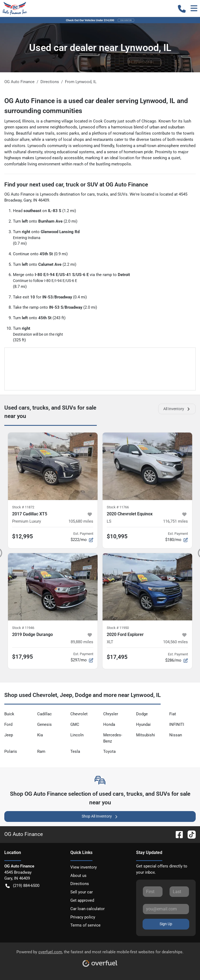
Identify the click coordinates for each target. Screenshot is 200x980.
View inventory (84, 867)
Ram (41, 751)
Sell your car (82, 892)
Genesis (44, 724)
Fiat (173, 714)
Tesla (75, 751)
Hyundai (143, 724)
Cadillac (44, 714)
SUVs (123, 194)
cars (91, 194)
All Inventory (177, 409)
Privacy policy (83, 917)
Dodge (142, 714)
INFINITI (177, 724)
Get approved (82, 900)
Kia (40, 735)
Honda (109, 724)
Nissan (176, 735)
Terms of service (85, 925)
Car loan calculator (87, 909)
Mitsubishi (146, 735)
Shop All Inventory (100, 816)
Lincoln (77, 735)
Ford (8, 724)
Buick (9, 714)
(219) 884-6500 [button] (22, 886)
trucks (102, 194)
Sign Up (166, 924)
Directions (80, 884)
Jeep (9, 735)
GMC (75, 724)
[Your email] (166, 909)
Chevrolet (79, 714)
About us (78, 876)
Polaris (11, 751)
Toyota (109, 751)
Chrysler (111, 714)
